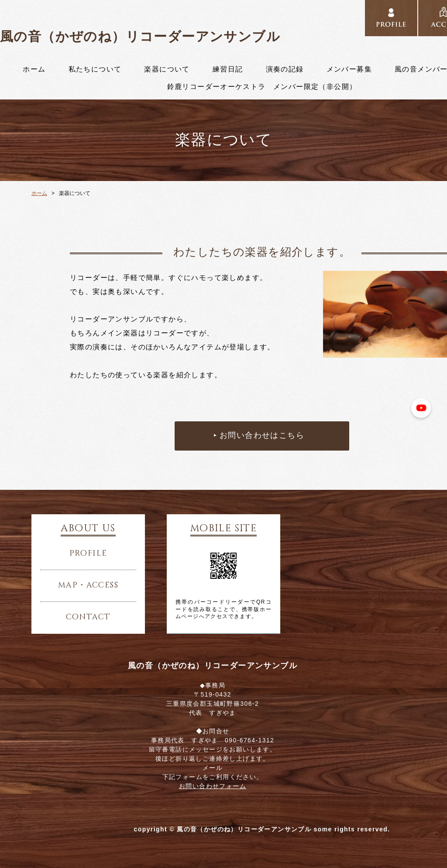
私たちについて (95, 69)
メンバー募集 (349, 69)
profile (88, 554)
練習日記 (228, 69)
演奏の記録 (285, 69)
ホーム (34, 69)
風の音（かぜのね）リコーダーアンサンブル (140, 36)
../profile (391, 18)
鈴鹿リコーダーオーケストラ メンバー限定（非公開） (262, 87)
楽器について (167, 69)
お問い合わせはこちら (262, 436)
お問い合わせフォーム (213, 786)
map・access (88, 585)
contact (88, 617)
